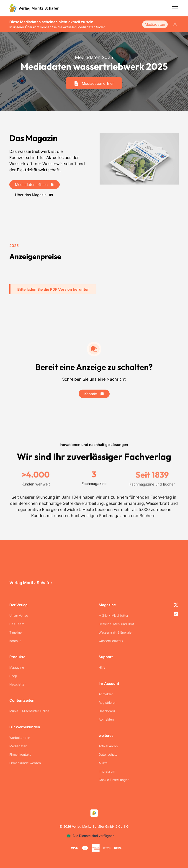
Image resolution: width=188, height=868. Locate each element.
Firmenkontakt (20, 754)
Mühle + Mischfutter (113, 615)
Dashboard (107, 711)
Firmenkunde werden (25, 763)
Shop (13, 676)
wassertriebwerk (111, 641)
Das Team (17, 624)
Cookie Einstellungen (114, 780)
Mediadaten (155, 24)
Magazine (17, 667)
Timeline (15, 632)
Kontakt (15, 641)
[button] (174, 8)
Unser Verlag (19, 615)
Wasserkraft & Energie (115, 632)
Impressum (107, 771)
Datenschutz (108, 754)
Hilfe (102, 667)
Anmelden (106, 694)
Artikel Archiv (108, 746)
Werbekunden (20, 738)
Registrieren (108, 702)
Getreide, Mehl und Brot (116, 624)
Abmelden (106, 719)
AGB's (103, 763)
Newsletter (17, 684)
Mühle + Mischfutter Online (29, 711)
